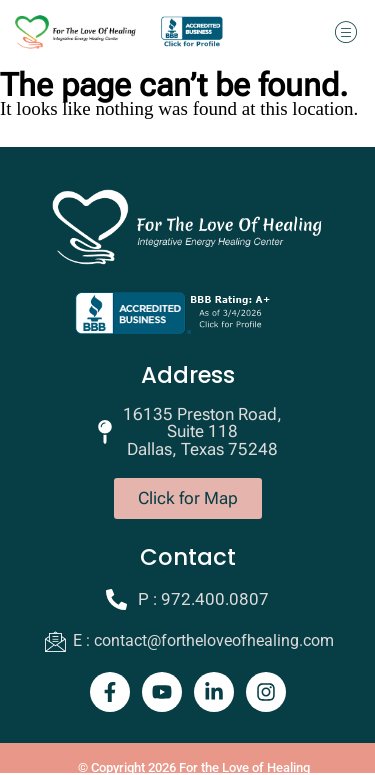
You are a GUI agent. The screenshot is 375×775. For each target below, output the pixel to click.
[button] (345, 31)
